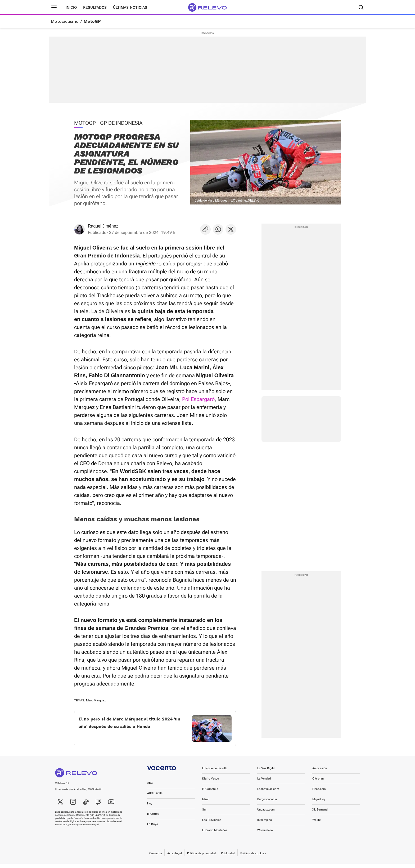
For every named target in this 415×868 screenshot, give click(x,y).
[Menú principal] (54, 7)
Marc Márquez (96, 700)
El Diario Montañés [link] (215, 834)
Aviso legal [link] (175, 858)
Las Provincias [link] (212, 824)
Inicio (71, 7)
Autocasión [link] (320, 773)
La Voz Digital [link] (266, 773)
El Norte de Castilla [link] (215, 773)
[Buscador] (361, 7)
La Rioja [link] (153, 828)
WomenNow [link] (265, 834)
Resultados (95, 7)
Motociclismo (65, 21)
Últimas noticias (130, 7)
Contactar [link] (156, 858)
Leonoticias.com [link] (268, 793)
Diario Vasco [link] (211, 783)
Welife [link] (317, 824)
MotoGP (92, 21)
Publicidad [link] (228, 858)
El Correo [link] (153, 818)
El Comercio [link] (210, 793)
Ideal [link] (206, 804)
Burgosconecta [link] (267, 804)
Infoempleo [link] (265, 824)
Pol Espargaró (198, 399)
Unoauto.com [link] (266, 814)
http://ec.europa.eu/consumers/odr (81, 829)
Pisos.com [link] (319, 793)
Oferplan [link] (318, 783)
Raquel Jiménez (103, 226)
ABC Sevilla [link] (155, 797)
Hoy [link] (150, 808)
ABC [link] (150, 787)
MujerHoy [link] (319, 804)
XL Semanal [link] (320, 814)
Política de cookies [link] (253, 858)
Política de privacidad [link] (202, 858)
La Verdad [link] (264, 783)
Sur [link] (204, 814)
